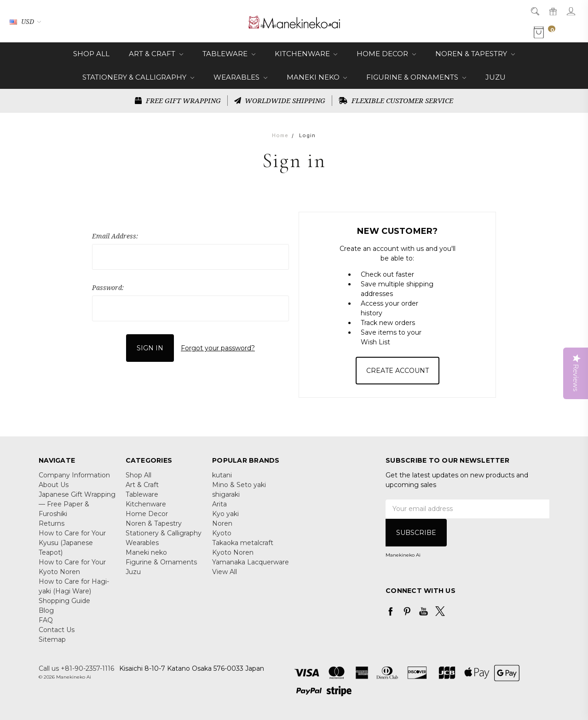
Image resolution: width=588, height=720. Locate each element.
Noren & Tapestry (475, 54)
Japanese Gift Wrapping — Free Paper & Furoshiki (77, 504)
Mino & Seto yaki (239, 485)
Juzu (496, 77)
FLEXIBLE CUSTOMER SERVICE (396, 100)
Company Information (74, 475)
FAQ (46, 620)
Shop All (91, 54)
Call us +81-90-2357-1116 (76, 668)
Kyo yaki (225, 514)
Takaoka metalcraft (243, 543)
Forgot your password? (218, 348)
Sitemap (52, 639)
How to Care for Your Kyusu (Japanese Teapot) (72, 543)
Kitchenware (306, 54)
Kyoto (222, 533)
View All (225, 572)
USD (25, 21)
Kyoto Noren (233, 552)
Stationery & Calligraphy (138, 77)
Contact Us (57, 630)
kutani (222, 475)
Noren (222, 523)
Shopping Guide (64, 601)
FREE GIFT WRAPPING (178, 100)
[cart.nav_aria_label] (545, 33)
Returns (52, 523)
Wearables (240, 77)
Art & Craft (156, 54)
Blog (46, 610)
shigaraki (226, 494)
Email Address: (115, 236)
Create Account (398, 371)
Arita (219, 504)
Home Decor (386, 54)
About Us (54, 485)
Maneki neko (317, 77)
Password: (108, 287)
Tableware (229, 54)
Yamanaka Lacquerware (251, 562)
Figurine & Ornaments (416, 77)
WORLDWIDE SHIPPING (280, 100)
